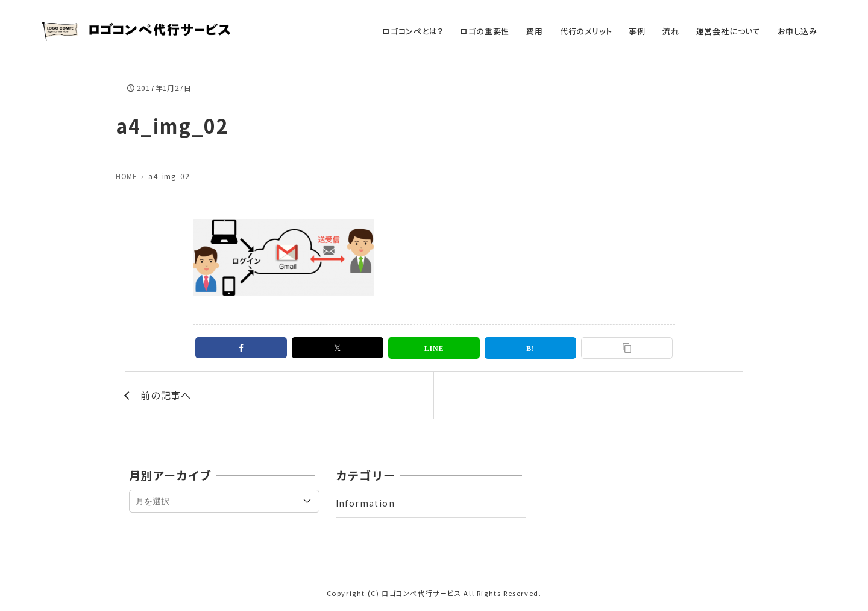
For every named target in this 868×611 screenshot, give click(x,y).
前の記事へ (166, 395)
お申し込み (797, 31)
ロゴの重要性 (485, 31)
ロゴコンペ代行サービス (422, 593)
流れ (671, 31)
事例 (637, 31)
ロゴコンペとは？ (413, 31)
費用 (535, 31)
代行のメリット (586, 31)
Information (365, 503)
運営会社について (728, 31)
